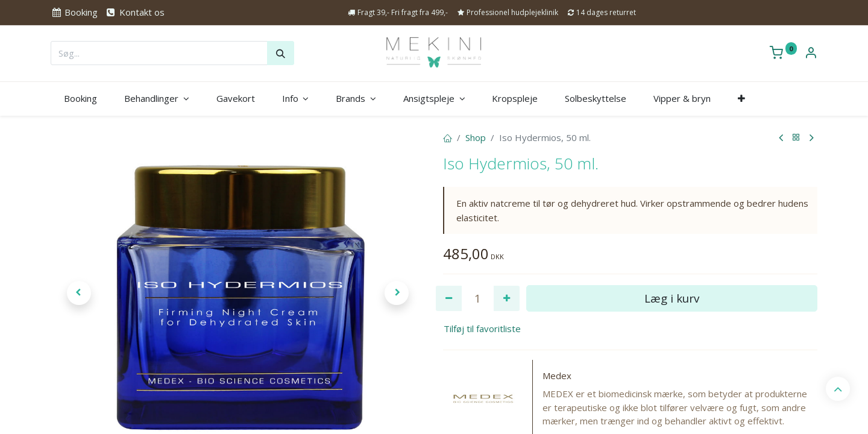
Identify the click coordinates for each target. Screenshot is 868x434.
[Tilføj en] (507, 299)
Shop (476, 137)
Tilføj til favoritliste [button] (482, 329)
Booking (74, 12)
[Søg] (281, 53)
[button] (741, 99)
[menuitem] (81, 99)
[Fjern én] (449, 299)
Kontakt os (134, 12)
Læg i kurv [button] (672, 298)
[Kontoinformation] (811, 54)
